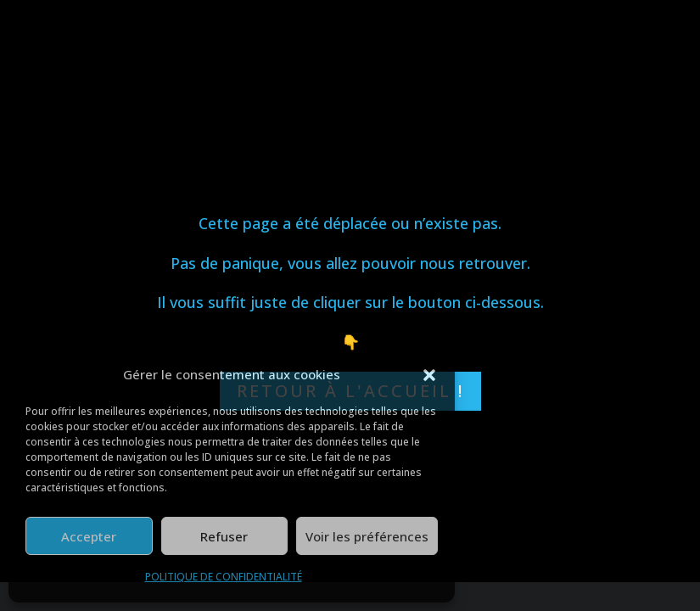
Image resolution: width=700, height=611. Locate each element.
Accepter (89, 536)
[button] (429, 375)
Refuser (224, 536)
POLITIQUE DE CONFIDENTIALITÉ (224, 577)
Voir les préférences (367, 536)
